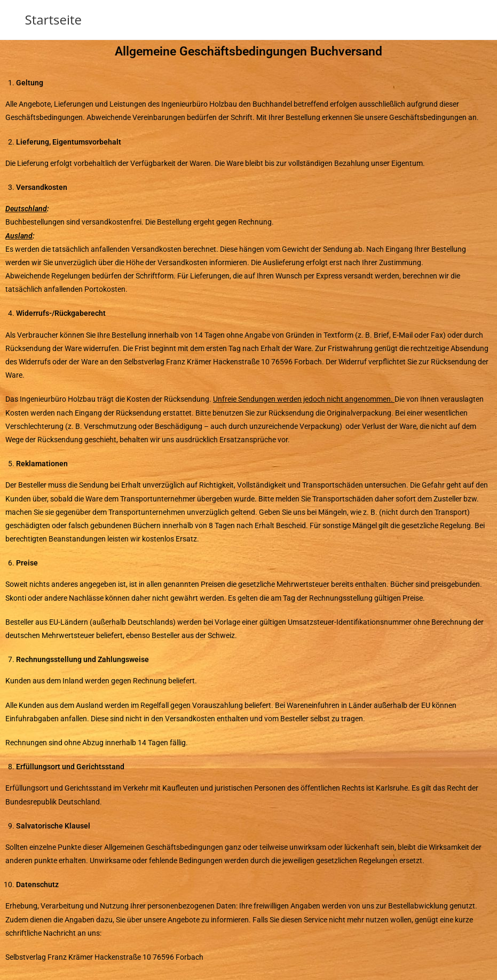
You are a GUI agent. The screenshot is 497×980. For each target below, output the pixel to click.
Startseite (53, 19)
